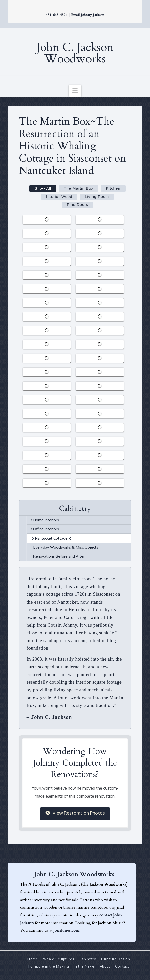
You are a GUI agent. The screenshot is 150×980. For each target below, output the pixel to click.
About (105, 966)
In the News (84, 966)
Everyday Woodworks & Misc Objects (64, 547)
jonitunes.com (67, 930)
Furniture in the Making (49, 966)
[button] (75, 91)
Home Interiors (45, 520)
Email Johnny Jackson (88, 15)
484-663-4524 (57, 15)
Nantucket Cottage (52, 538)
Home (33, 959)
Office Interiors (45, 529)
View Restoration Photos (75, 813)
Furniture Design (116, 959)
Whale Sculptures (59, 959)
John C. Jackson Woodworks (75, 53)
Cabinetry (88, 959)
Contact (122, 966)
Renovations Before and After (57, 556)
